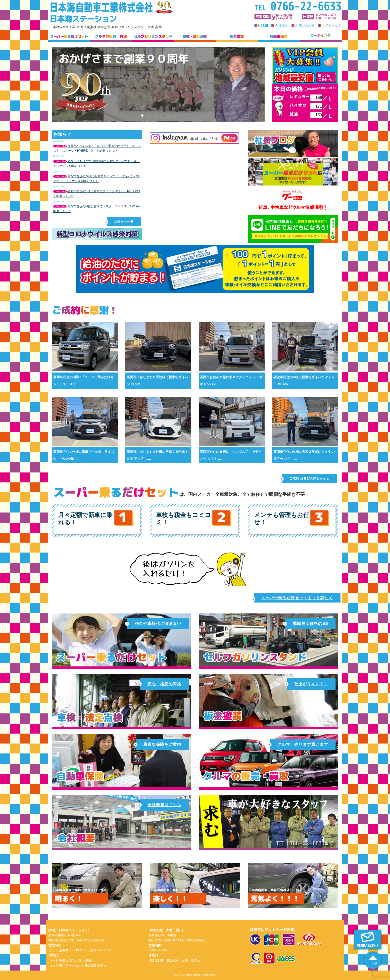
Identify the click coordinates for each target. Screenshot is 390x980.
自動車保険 (122, 761)
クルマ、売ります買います (299, 745)
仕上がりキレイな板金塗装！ (268, 700)
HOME (263, 25)
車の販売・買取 (268, 761)
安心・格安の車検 (122, 700)
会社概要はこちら (122, 821)
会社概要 (282, 25)
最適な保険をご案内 (159, 745)
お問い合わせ (305, 25)
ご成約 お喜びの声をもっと (306, 479)
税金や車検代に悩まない (154, 624)
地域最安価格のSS (307, 624)
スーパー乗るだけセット (122, 640)
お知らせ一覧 (120, 222)
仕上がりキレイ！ (307, 684)
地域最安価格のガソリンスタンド (268, 640)
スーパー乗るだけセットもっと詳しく (293, 599)
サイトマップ (332, 25)
